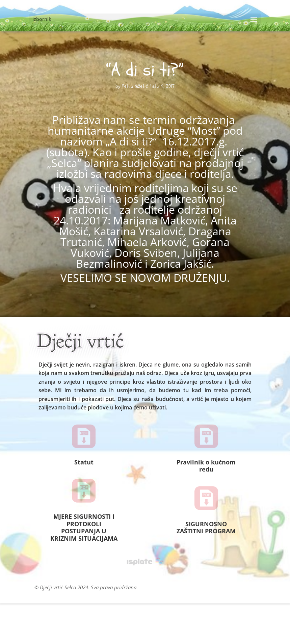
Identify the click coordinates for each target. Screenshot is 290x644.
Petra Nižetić (135, 86)
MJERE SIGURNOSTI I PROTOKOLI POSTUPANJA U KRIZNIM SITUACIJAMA (84, 527)
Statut (84, 462)
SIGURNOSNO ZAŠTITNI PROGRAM (206, 528)
